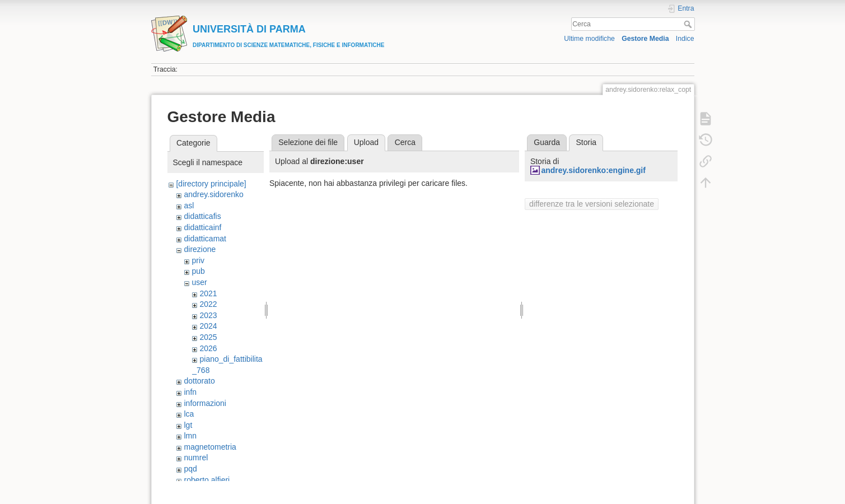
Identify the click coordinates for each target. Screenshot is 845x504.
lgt (188, 425)
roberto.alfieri (207, 480)
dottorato (199, 381)
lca (189, 414)
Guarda (547, 142)
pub (198, 271)
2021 (208, 293)
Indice (685, 39)
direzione (200, 249)
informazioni (205, 403)
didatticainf (202, 227)
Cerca (689, 24)
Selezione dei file (308, 142)
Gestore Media (645, 39)
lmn (190, 436)
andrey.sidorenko (213, 194)
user (199, 282)
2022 (208, 304)
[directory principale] (211, 184)
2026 (208, 348)
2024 (208, 326)
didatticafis (202, 216)
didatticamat (205, 239)
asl (189, 206)
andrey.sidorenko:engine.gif (593, 170)
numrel (196, 458)
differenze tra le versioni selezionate (592, 204)
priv (198, 260)
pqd (190, 469)
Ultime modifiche (589, 39)
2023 (208, 315)
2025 (208, 337)
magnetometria (210, 447)
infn (190, 392)
